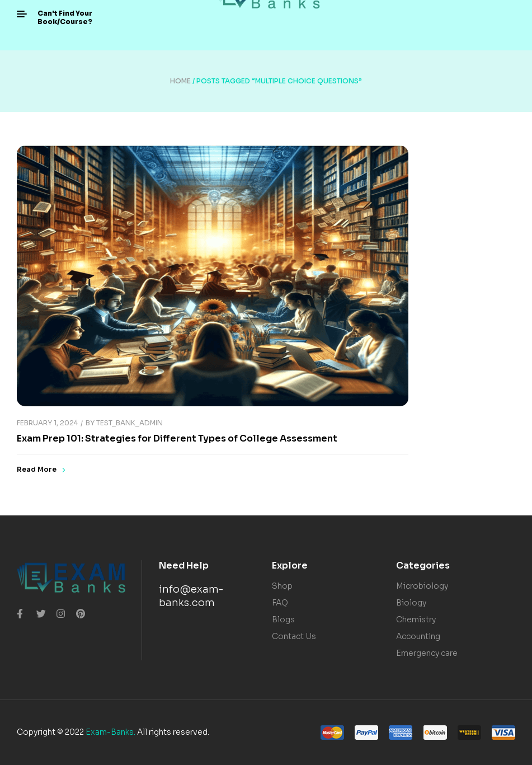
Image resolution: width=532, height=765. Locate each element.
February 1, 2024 (47, 423)
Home (180, 81)
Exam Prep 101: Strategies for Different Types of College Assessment (177, 438)
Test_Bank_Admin (130, 423)
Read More (41, 470)
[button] (65, 18)
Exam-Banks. (110, 732)
